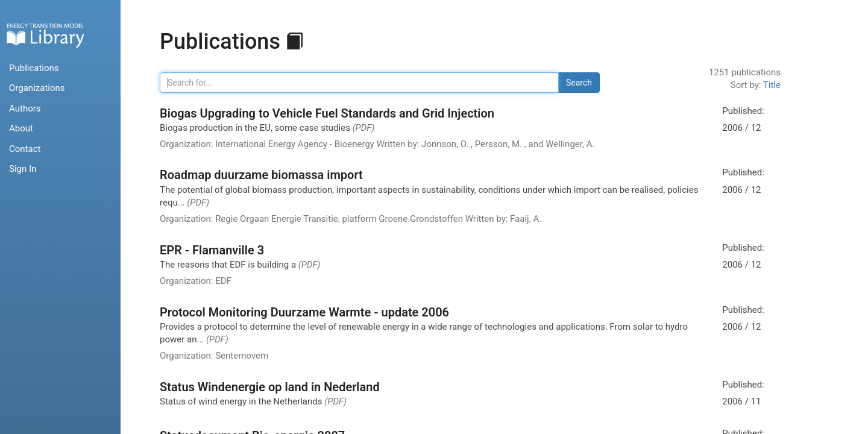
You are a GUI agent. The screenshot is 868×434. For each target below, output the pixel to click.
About (21, 128)
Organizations (37, 88)
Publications (34, 68)
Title (772, 85)
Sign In (23, 169)
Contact (25, 149)
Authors (25, 108)
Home (45, 35)
